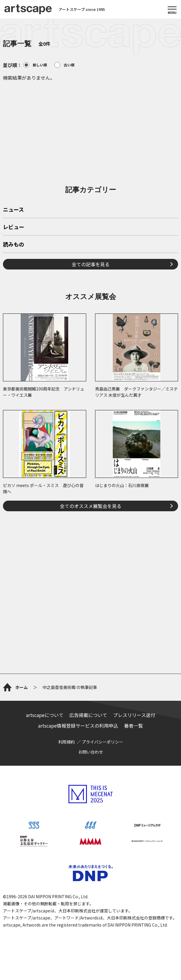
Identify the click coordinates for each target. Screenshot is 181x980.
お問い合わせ (91, 752)
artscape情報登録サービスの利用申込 (78, 726)
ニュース (13, 210)
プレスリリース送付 (134, 715)
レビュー (14, 227)
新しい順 (35, 65)
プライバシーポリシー (102, 742)
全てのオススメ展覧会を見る (91, 506)
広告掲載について (88, 715)
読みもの (14, 245)
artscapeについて (45, 715)
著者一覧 (133, 726)
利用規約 (66, 742)
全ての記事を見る (91, 264)
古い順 (64, 65)
